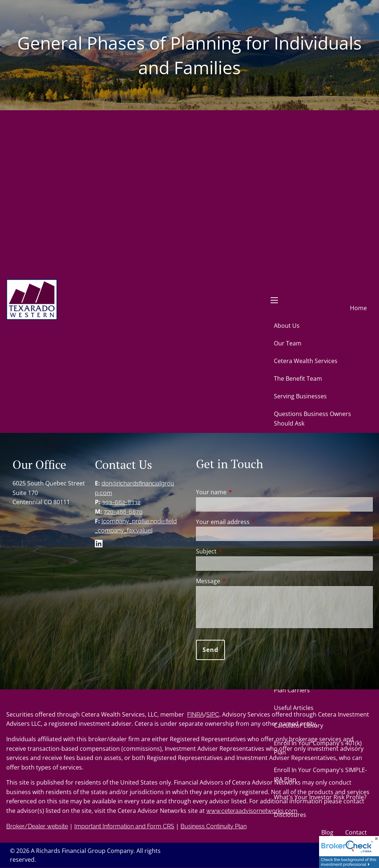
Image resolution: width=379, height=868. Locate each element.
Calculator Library (298, 725)
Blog (327, 832)
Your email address (252, 522)
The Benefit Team (298, 379)
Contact (356, 832)
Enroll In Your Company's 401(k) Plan (318, 748)
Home (358, 308)
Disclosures (290, 815)
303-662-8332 (121, 502)
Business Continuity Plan (214, 826)
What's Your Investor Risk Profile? (320, 797)
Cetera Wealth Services (306, 361)
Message (238, 581)
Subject (236, 551)
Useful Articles (294, 708)
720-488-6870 (123, 512)
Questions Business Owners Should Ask (312, 419)
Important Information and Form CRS (124, 826)
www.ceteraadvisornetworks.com (252, 811)
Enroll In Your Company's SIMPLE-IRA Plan (320, 775)
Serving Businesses (300, 396)
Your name (241, 492)
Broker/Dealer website (37, 826)
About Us (287, 326)
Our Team (288, 343)
